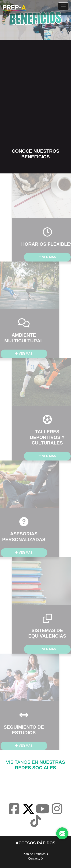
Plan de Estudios (35, 854)
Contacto (35, 859)
